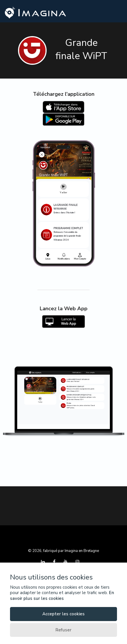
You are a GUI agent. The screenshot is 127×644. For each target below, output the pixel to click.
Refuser (64, 630)
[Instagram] (78, 562)
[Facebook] (55, 562)
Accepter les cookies (64, 614)
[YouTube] (66, 562)
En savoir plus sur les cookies (62, 596)
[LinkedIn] (43, 562)
